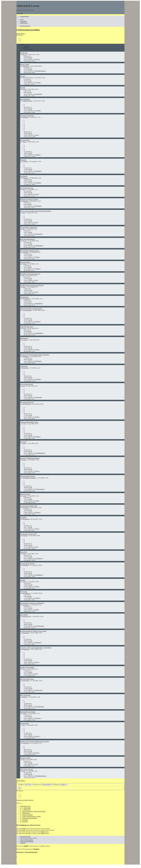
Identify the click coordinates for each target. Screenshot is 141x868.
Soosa (37, 471)
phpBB (26, 846)
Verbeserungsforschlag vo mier (29, 422)
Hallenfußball (24, 338)
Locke (24, 496)
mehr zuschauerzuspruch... (28, 239)
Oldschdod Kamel (40, 776)
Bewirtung (23, 160)
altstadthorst (39, 304)
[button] (20, 41)
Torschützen (24, 176)
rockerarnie (39, 234)
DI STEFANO (27, 404)
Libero (25, 713)
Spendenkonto (24, 297)
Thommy (38, 718)
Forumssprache (25, 723)
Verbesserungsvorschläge (28, 30)
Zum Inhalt (20, 13)
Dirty (24, 287)
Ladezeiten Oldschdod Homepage (30, 458)
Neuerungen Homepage (27, 116)
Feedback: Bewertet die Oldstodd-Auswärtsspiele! (35, 741)
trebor (24, 89)
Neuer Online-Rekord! (27, 384)
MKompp (25, 117)
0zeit (37, 194)
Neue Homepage (25, 99)
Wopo (24, 142)
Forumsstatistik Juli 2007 (27, 564)
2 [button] (21, 40)
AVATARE (23, 518)
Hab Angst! (23, 442)
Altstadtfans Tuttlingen (29, 478)
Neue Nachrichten (25, 695)
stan (24, 771)
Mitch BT (25, 368)
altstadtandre (39, 246)
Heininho (38, 183)
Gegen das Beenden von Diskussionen (31, 309)
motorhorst (26, 66)
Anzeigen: (25, 784)
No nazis (23, 76)
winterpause (24, 592)
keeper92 (38, 379)
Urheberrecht (24, 53)
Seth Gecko (26, 681)
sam (24, 190)
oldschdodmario (40, 453)
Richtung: (61, 784)
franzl (24, 460)
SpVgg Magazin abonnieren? (29, 228)
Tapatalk (23, 88)
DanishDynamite (40, 71)
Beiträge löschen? (25, 494)
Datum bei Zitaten (25, 758)
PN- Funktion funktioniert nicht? (30, 251)
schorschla (38, 397)
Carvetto (38, 83)
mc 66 (24, 241)
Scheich (38, 322)
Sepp (37, 135)
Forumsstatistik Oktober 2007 (29, 506)
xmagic (37, 598)
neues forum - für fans (27, 769)
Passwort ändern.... (26, 262)
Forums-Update (25, 64)
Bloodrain (26, 356)
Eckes (37, 417)
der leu (25, 54)
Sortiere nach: (43, 784)
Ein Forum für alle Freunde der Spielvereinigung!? (35, 355)
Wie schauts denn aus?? (27, 402)
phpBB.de (36, 849)
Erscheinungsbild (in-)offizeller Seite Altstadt (33, 631)
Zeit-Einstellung (25, 140)
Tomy (24, 328)
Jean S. (37, 350)
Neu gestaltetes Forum (27, 188)
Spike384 (38, 171)
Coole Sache (24, 366)
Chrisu (37, 257)
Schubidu (25, 178)
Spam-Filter (24, 552)
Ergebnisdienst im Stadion (28, 712)
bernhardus (26, 633)
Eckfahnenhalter (27, 101)
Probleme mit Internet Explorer (29, 199)
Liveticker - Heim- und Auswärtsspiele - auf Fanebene (36, 648)
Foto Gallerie (24, 615)
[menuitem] (22, 20)
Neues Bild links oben (27, 327)
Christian (25, 161)
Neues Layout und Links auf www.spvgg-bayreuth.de (36, 211)
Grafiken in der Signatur (27, 667)
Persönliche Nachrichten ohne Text (30, 274)
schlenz (25, 340)
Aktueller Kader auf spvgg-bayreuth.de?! (32, 285)
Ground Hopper (27, 310)
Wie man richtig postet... (27, 679)
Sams (24, 443)
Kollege (38, 155)
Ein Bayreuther (40, 489)
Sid (36, 222)
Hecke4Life (26, 519)
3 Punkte (23, 580)
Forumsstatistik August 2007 (28, 534)
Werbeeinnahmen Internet (28, 476)
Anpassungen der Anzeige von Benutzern (32, 603)
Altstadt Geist (27, 616)
